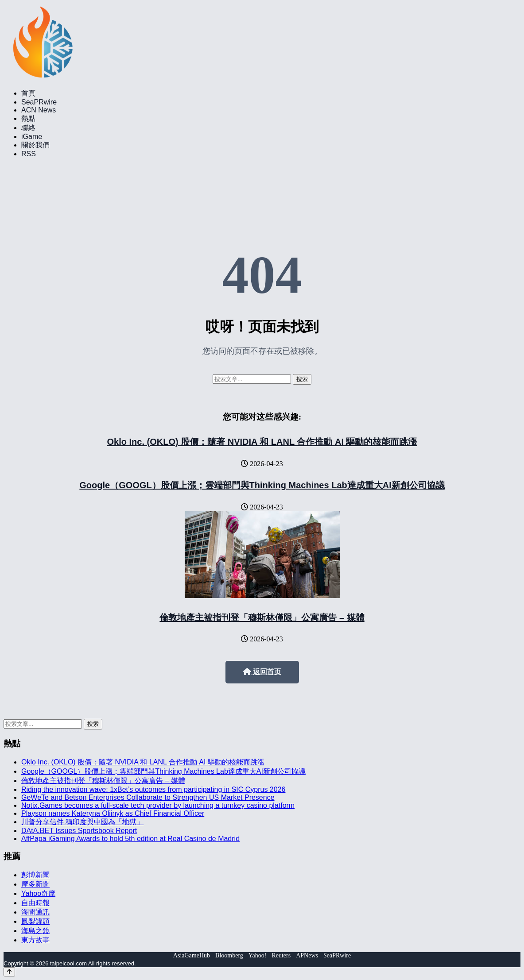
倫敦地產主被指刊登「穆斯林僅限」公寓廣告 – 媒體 (262, 617)
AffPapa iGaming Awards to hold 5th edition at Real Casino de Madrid (130, 839)
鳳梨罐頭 (35, 921)
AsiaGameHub (192, 955)
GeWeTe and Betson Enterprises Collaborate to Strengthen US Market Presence (148, 797)
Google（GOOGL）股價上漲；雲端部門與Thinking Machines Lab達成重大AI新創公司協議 (262, 485)
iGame (32, 137)
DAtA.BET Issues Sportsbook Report (79, 831)
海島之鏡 (35, 931)
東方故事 (35, 940)
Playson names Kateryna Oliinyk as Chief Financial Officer (113, 813)
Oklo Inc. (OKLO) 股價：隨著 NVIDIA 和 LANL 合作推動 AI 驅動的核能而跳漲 (262, 442)
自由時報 (35, 903)
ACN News (39, 110)
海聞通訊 (35, 912)
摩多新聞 (35, 884)
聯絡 (28, 128)
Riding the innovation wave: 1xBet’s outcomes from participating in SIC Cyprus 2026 (153, 789)
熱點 (28, 118)
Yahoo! (258, 955)
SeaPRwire (39, 102)
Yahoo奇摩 (38, 893)
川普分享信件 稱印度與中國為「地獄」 (82, 822)
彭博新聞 (35, 875)
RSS (29, 154)
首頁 (28, 93)
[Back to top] (9, 972)
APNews (307, 955)
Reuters (281, 955)
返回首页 (262, 672)
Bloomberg (229, 955)
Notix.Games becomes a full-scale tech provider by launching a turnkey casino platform (158, 805)
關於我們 (35, 145)
